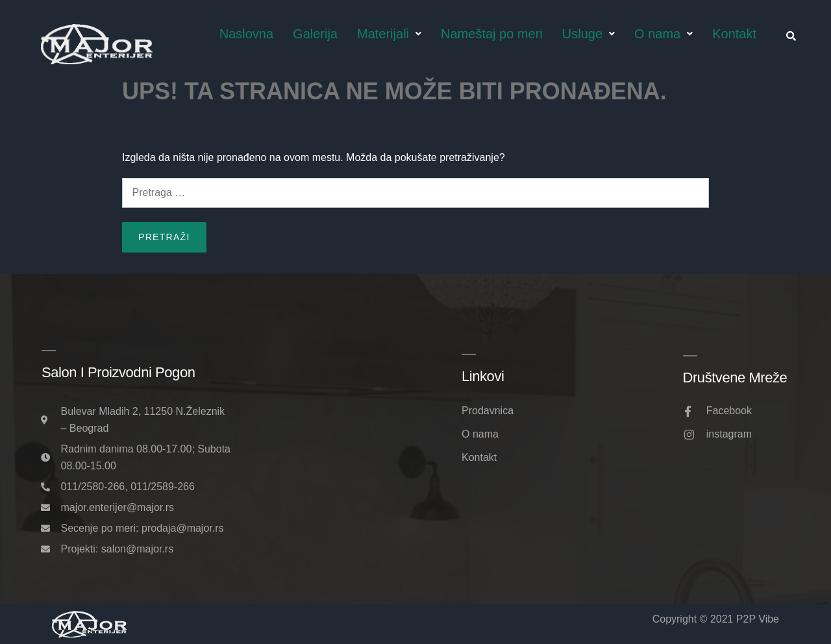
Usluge (589, 34)
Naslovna (246, 34)
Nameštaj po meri (492, 34)
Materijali (389, 34)
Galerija (315, 34)
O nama (664, 34)
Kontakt (734, 34)
